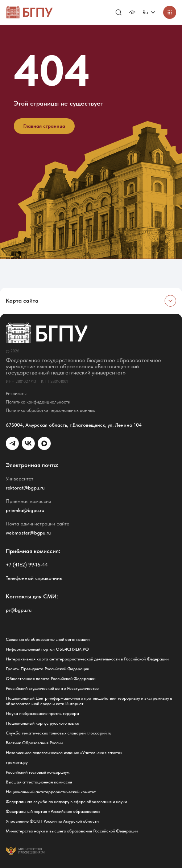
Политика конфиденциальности (38, 402)
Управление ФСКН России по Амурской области (52, 821)
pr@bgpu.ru (19, 610)
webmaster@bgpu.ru (28, 533)
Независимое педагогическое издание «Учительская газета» (64, 753)
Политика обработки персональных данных (50, 410)
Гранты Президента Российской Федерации (47, 669)
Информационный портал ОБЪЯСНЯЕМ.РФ (47, 649)
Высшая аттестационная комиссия (39, 782)
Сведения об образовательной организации (48, 639)
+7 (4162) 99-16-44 (27, 565)
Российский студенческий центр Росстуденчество (52, 688)
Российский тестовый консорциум (38, 772)
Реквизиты (16, 394)
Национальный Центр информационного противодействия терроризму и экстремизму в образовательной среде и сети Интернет (89, 701)
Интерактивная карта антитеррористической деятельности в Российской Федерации (87, 659)
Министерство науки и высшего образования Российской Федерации (72, 831)
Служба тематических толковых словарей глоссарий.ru (59, 733)
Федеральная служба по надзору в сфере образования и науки (66, 802)
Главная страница (44, 126)
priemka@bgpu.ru (25, 510)
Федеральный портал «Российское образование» (53, 811)
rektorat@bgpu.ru (25, 488)
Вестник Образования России (34, 743)
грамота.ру (17, 762)
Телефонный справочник (34, 578)
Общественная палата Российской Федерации (51, 679)
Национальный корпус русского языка (43, 723)
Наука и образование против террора (42, 713)
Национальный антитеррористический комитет (51, 792)
